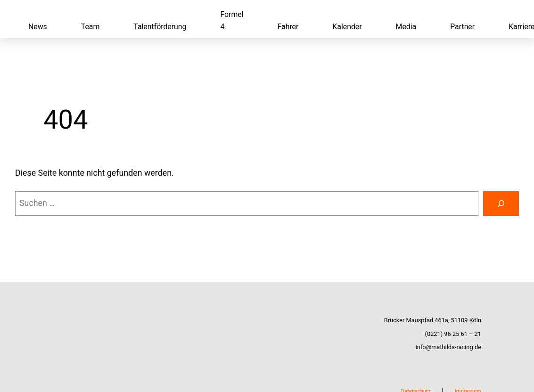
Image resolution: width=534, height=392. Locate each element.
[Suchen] (501, 204)
